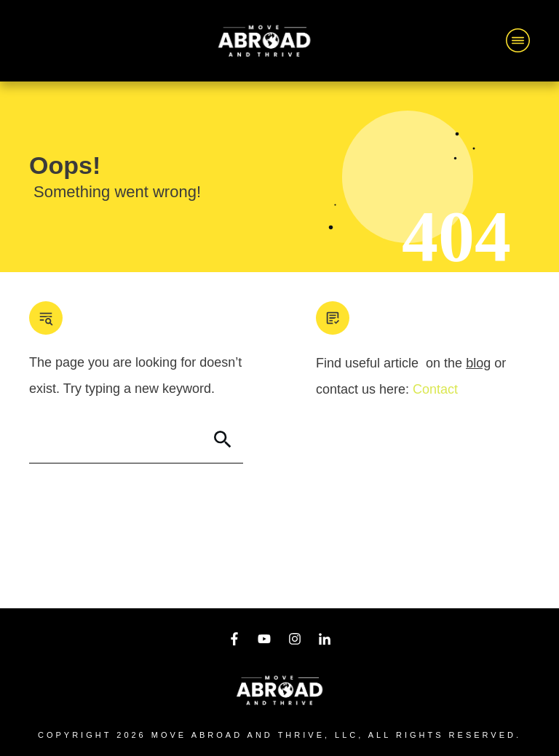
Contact (435, 389)
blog (478, 363)
